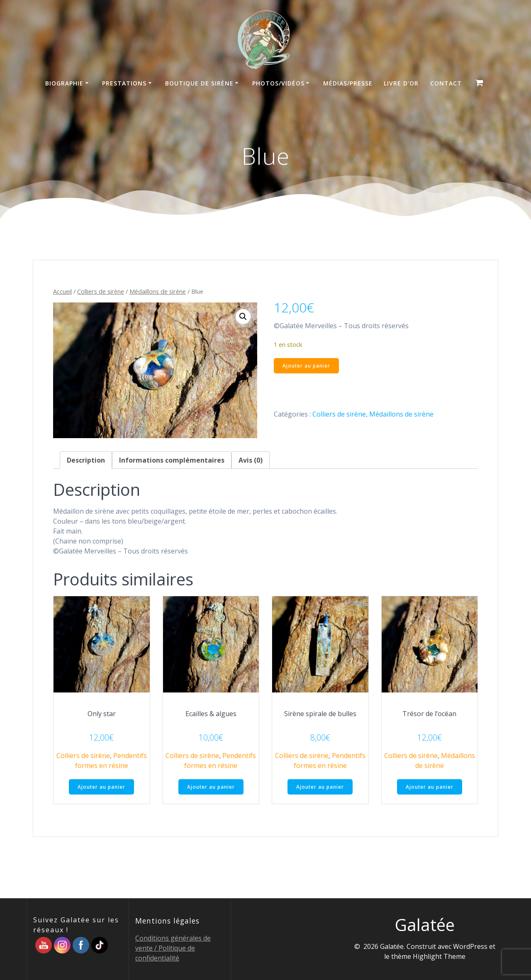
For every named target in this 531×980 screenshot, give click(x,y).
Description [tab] (86, 460)
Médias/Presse (348, 83)
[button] (243, 317)
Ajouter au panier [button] (102, 787)
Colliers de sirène (101, 291)
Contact (446, 83)
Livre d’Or (401, 83)
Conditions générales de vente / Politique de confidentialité (173, 948)
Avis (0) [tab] (251, 460)
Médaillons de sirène (158, 291)
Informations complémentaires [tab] (172, 460)
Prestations (124, 83)
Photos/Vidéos (278, 83)
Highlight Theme (439, 956)
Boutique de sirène (199, 83)
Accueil (62, 291)
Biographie (64, 83)
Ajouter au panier (307, 366)
